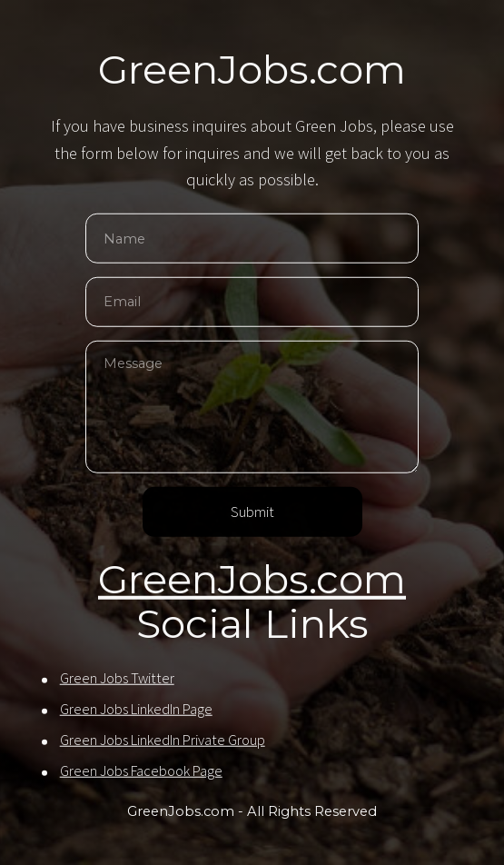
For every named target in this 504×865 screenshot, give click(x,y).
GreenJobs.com (252, 580)
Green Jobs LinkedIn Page (136, 710)
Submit (252, 513)
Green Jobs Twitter (117, 679)
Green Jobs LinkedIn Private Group (163, 741)
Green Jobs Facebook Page (141, 772)
